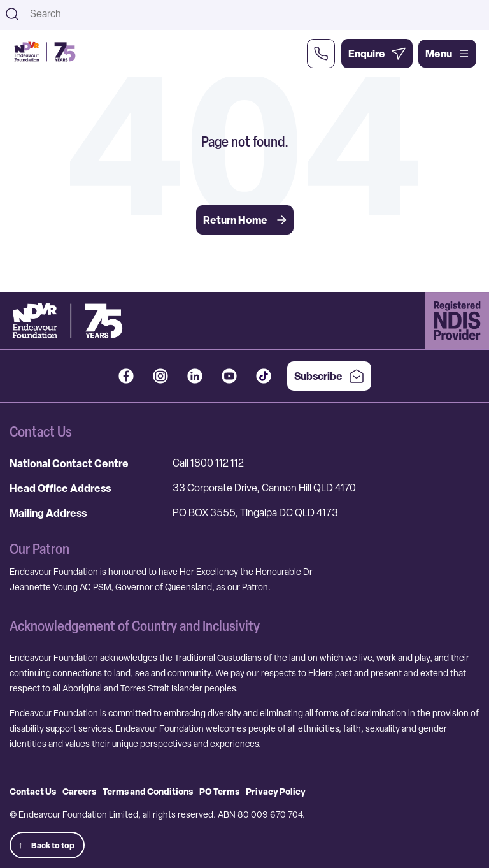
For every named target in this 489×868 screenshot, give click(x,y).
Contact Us (33, 791)
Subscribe (329, 376)
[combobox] (255, 14)
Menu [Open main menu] (447, 54)
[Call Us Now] (321, 54)
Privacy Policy (276, 791)
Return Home (245, 220)
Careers (79, 791)
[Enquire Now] (377, 54)
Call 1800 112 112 (208, 463)
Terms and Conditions (148, 791)
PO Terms (219, 791)
